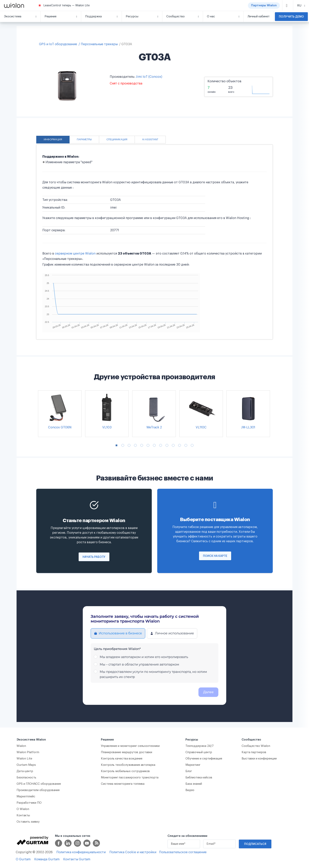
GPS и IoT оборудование (58, 44)
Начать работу (94, 557)
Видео (190, 790)
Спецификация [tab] (117, 140)
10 (173, 445)
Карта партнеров (254, 752)
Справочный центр (199, 752)
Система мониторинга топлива (123, 784)
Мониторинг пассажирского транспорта (130, 778)
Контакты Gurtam (77, 859)
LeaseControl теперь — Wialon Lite (67, 6)
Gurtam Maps (26, 765)
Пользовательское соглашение (183, 852)
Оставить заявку (28, 822)
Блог (189, 771)
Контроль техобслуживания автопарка (128, 765)
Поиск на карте (215, 556)
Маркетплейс (26, 796)
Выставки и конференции (259, 759)
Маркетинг (193, 765)
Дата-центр (25, 771)
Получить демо (291, 17)
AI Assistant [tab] (150, 140)
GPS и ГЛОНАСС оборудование (39, 784)
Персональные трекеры (99, 44)
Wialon (21, 746)
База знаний (194, 784)
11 (180, 445)
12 (186, 445)
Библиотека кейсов (199, 778)
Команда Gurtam (47, 859)
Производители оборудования (38, 790)
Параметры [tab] (84, 140)
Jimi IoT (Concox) (149, 77)
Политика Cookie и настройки (133, 852)
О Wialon (23, 809)
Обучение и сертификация (204, 759)
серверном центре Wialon (75, 254)
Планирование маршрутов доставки (127, 752)
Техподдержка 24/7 (200, 746)
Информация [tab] (53, 140)
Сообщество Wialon (256, 746)
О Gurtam (23, 859)
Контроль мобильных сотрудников (125, 771)
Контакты (23, 815)
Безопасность (26, 778)
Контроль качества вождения (122, 759)
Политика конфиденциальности (81, 852)
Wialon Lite (24, 759)
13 (192, 445)
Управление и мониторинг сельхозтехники (130, 746)
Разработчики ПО (29, 803)
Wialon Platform (28, 752)
